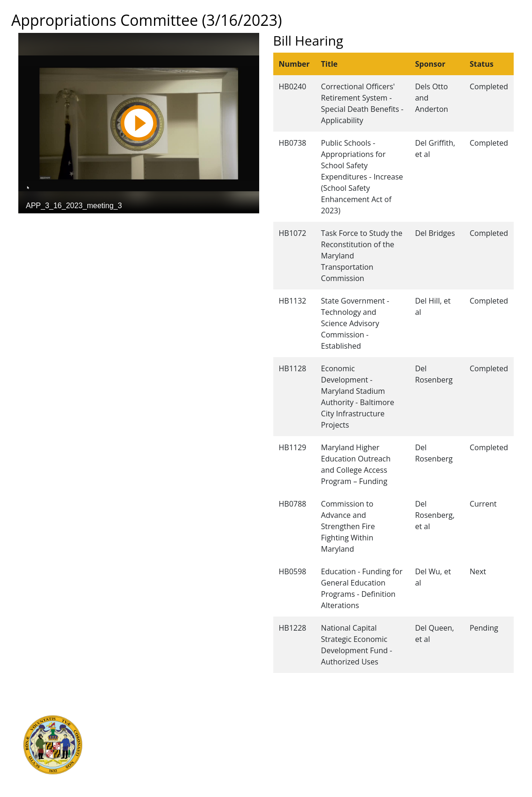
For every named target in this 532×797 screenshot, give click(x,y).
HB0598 (293, 571)
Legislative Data (466, 719)
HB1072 (293, 233)
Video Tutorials (288, 781)
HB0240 (293, 86)
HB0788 (293, 504)
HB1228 (293, 628)
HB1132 (293, 301)
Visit (271, 739)
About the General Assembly (310, 750)
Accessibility (284, 760)
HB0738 (293, 143)
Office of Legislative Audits (164, 760)
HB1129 (293, 447)
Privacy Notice (287, 770)
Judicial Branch (146, 729)
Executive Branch (150, 719)
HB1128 (293, 368)
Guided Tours (286, 719)
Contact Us (282, 729)
